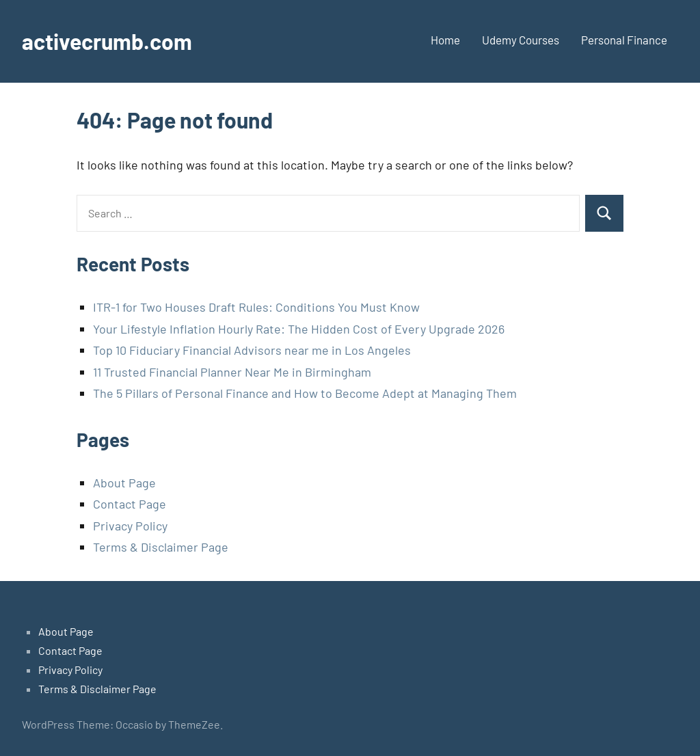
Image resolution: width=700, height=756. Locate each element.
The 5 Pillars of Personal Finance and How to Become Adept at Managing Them (305, 393)
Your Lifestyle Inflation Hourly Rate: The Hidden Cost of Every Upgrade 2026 (299, 329)
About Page (124, 483)
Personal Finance (624, 40)
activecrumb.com (107, 41)
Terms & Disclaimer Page (161, 547)
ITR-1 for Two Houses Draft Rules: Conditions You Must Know (256, 307)
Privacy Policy (130, 526)
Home (445, 40)
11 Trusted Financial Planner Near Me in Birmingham (232, 372)
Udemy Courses (521, 40)
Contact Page (130, 504)
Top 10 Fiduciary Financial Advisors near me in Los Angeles (252, 350)
